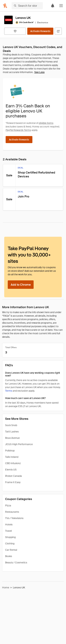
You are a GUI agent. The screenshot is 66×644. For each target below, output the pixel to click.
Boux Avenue (12, 438)
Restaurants (12, 512)
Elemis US (11, 470)
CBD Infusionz (13, 463)
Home (6, 588)
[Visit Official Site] (58, 31)
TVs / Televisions (14, 518)
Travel (8, 531)
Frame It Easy (13, 482)
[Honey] (5, 6)
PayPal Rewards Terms (18, 130)
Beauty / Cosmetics (16, 563)
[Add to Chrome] (21, 285)
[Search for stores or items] (27, 6)
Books (9, 556)
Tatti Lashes (12, 432)
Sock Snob (11, 425)
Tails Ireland (12, 457)
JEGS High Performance (19, 444)
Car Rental (11, 550)
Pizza (8, 505)
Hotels (9, 524)
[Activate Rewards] (40, 31)
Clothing (10, 544)
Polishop (10, 451)
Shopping (10, 537)
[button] (61, 6)
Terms (9, 391)
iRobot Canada (13, 476)
